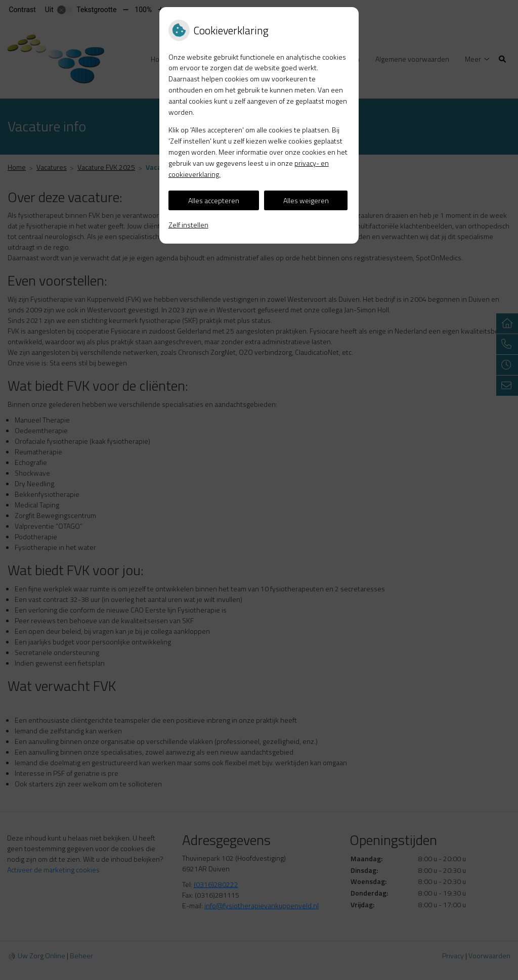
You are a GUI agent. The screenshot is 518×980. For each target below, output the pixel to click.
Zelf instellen (188, 225)
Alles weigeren (306, 200)
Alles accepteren (214, 200)
